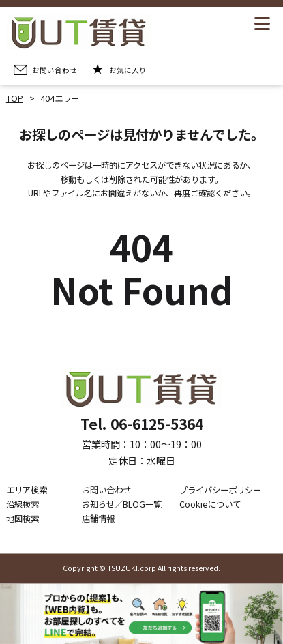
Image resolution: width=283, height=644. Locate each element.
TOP (15, 98)
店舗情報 (98, 518)
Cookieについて (210, 504)
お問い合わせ (106, 491)
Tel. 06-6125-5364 (142, 424)
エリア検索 (27, 491)
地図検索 (23, 518)
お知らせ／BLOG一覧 (122, 504)
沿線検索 (23, 504)
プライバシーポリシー (220, 491)
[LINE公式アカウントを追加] (141, 614)
